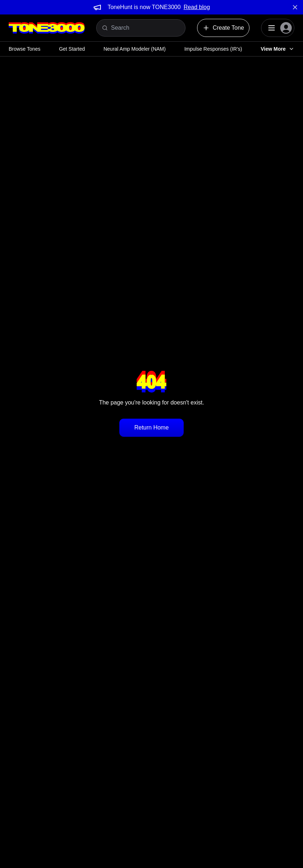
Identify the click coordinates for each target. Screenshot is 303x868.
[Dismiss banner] (295, 7)
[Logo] (47, 28)
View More (278, 49)
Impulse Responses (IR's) (213, 49)
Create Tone (223, 28)
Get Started (72, 49)
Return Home (151, 427)
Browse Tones (25, 49)
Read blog (197, 7)
